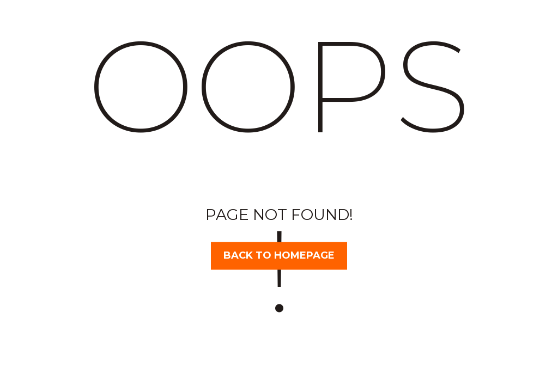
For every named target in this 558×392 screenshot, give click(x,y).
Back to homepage (279, 255)
